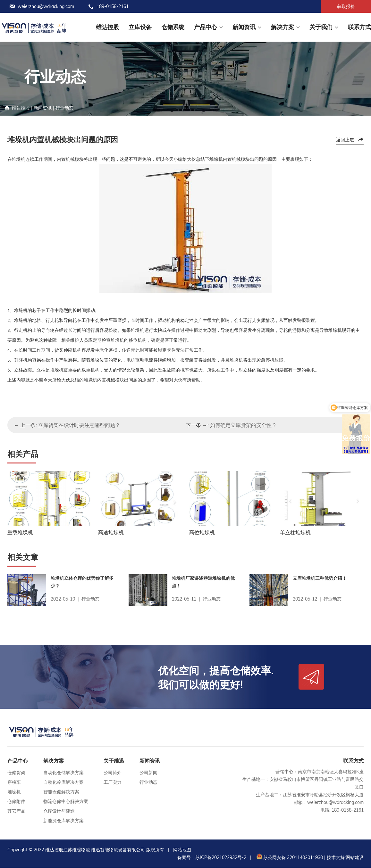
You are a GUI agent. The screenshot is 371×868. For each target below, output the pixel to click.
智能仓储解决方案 (61, 792)
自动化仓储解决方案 (63, 773)
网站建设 (355, 858)
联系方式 (359, 27)
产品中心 (206, 27)
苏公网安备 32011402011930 (289, 858)
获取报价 (346, 6)
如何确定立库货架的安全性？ (243, 425)
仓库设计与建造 (59, 811)
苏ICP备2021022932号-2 (221, 858)
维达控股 (107, 27)
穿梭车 (14, 782)
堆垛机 (14, 792)
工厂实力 (113, 782)
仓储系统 (173, 27)
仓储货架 (16, 773)
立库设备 (140, 27)
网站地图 (182, 850)
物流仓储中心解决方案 (66, 802)
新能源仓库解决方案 (63, 821)
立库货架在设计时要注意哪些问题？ (79, 425)
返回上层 (345, 140)
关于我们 (321, 27)
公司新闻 (148, 773)
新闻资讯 (244, 27)
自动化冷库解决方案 (63, 782)
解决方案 (282, 27)
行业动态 (64, 108)
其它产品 (16, 811)
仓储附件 (16, 802)
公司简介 (113, 773)
